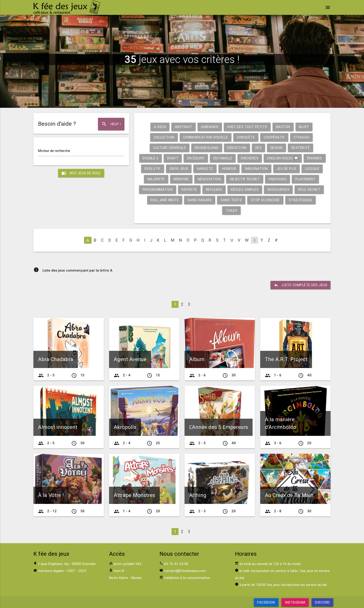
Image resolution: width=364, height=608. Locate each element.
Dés (259, 148)
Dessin (277, 148)
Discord (322, 602)
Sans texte (263, 200)
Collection (163, 137)
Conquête (247, 137)
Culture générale (169, 148)
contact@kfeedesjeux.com (185, 571)
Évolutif (175, 169)
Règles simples (275, 189)
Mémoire (207, 179)
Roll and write (197, 200)
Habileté (228, 169)
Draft (183, 158)
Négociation (235, 179)
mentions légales (51, 571)
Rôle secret (162, 200)
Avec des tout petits (247, 127)
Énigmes (151, 169)
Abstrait (183, 127)
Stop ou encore (298, 200)
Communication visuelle (206, 137)
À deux (159, 127)
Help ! (111, 124)
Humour (252, 169)
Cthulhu (303, 137)
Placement (153, 189)
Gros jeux (202, 169)
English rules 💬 (294, 158)
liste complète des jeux (300, 285)
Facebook (266, 602)
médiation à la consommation (187, 578)
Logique (157, 179)
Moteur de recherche (54, 151)
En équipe (206, 158)
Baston (283, 127)
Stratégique (221, 210)
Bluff (304, 127)
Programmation (187, 189)
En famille (234, 158)
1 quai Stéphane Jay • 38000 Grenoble (67, 564)
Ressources (309, 189)
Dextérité (301, 148)
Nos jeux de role (81, 173)
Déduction (237, 148)
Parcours (304, 179)
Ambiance (209, 127)
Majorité (182, 179)
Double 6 (161, 158)
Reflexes (244, 189)
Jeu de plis (310, 169)
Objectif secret (271, 179)
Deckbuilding (207, 148)
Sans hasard (232, 200)
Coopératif (275, 137)
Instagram (295, 602)
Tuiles (248, 210)
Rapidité (219, 189)
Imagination (280, 169)
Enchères (261, 158)
